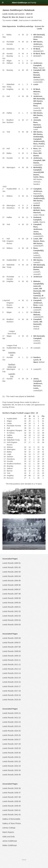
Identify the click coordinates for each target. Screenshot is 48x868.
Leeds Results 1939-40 (12, 806)
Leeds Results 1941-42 (12, 815)
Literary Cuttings (9, 828)
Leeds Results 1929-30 (12, 753)
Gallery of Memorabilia (11, 819)
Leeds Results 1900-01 (12, 607)
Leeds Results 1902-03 (12, 616)
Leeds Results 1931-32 (12, 761)
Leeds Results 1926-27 (12, 739)
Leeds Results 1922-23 (12, 722)
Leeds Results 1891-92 (12, 567)
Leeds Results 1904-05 (12, 625)
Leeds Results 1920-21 (12, 713)
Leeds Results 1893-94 (12, 576)
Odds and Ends (9, 837)
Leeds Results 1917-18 (12, 691)
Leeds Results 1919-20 (12, 700)
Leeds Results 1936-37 (12, 793)
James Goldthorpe (10, 841)
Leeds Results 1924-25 (12, 731)
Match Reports (8, 832)
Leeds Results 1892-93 (12, 572)
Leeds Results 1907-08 (12, 647)
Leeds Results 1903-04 (12, 620)
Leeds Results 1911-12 (12, 664)
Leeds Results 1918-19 (12, 695)
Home (24, 860)
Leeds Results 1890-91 (12, 563)
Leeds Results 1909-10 (12, 656)
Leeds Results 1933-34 (12, 770)
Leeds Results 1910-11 (12, 660)
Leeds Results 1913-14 (12, 673)
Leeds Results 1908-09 (12, 651)
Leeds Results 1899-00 (12, 603)
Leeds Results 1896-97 (12, 589)
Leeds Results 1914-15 (12, 678)
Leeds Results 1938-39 (12, 801)
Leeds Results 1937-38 (12, 797)
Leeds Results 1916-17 (12, 686)
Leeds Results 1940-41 (12, 810)
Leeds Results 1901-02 (12, 611)
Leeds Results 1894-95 (12, 581)
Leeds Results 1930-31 (12, 757)
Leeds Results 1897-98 (12, 594)
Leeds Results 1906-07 (12, 643)
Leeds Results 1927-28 (12, 744)
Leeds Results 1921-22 (12, 718)
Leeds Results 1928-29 (12, 748)
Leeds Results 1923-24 (12, 726)
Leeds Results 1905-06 (12, 638)
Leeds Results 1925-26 (12, 735)
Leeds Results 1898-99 (12, 598)
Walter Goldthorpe (10, 845)
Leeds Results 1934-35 (12, 775)
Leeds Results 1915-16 (12, 682)
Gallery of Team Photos (12, 823)
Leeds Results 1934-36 (12, 788)
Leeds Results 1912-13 (12, 669)
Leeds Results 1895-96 (12, 585)
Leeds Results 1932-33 (12, 766)
